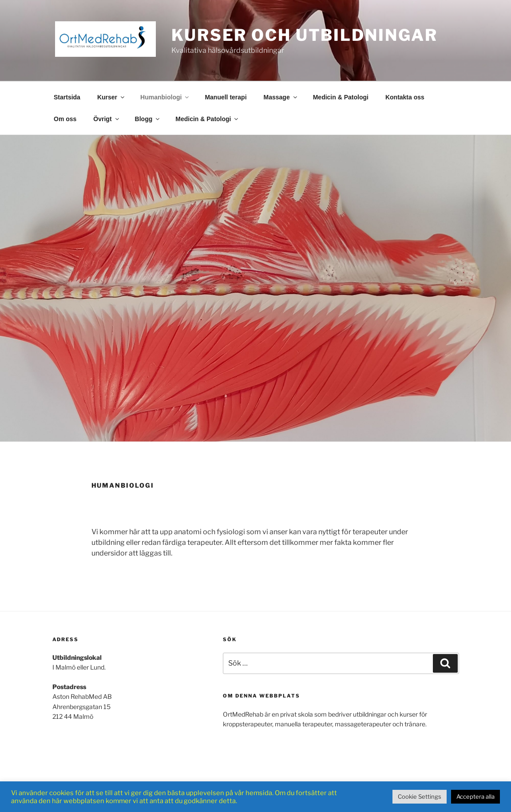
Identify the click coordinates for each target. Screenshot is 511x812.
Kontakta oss (405, 97)
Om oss (65, 119)
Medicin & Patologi (341, 97)
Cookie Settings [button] (420, 796)
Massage (281, 97)
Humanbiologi (165, 97)
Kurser (111, 97)
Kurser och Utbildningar (305, 35)
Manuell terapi (226, 97)
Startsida (67, 97)
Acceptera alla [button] (475, 796)
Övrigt (107, 119)
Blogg (148, 119)
